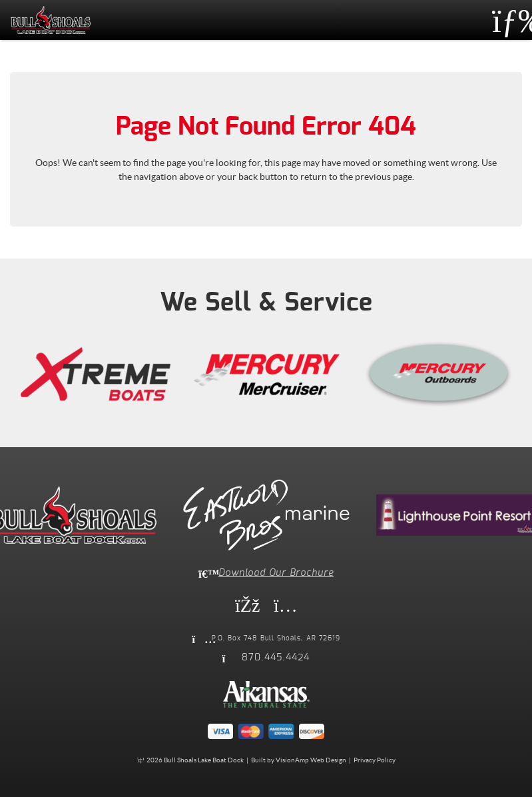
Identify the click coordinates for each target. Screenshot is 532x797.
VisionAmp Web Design (311, 760)
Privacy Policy (375, 760)
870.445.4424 (276, 658)
